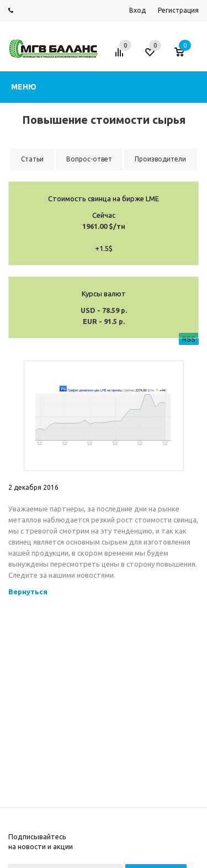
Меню (24, 87)
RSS (189, 339)
